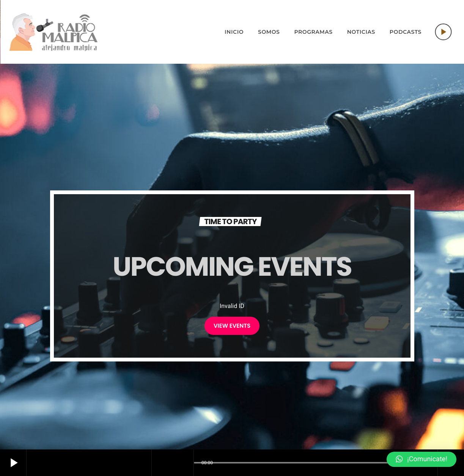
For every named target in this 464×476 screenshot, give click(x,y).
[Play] (443, 32)
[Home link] (53, 32)
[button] (422, 459)
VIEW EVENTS (232, 326)
